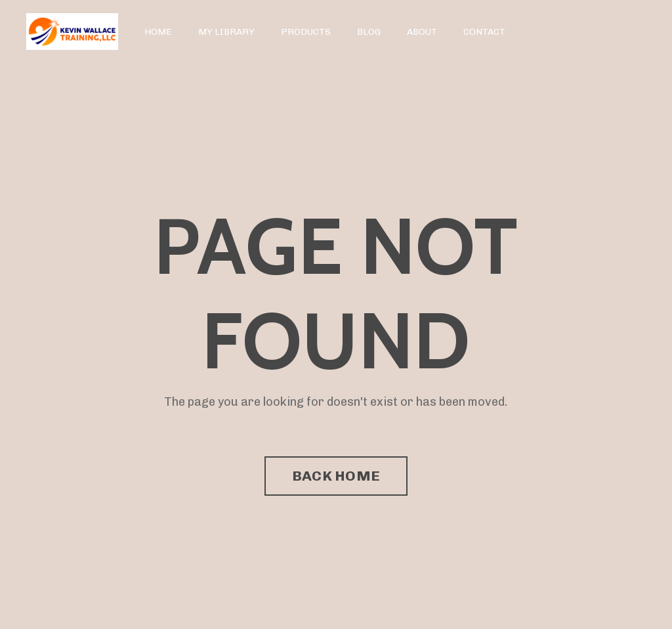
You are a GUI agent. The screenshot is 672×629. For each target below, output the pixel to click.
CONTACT (484, 32)
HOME (158, 32)
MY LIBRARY (226, 32)
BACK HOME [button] (336, 476)
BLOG (369, 32)
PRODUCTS (306, 32)
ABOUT (422, 32)
